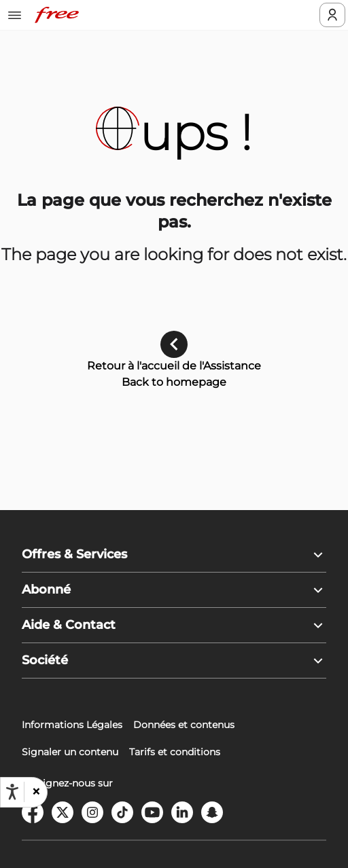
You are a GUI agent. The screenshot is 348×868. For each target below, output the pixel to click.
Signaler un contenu (70, 752)
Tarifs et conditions (175, 752)
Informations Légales (72, 725)
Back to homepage (174, 382)
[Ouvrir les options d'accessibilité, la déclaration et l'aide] (12, 792)
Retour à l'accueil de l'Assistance (174, 366)
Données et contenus (184, 725)
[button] (35, 792)
